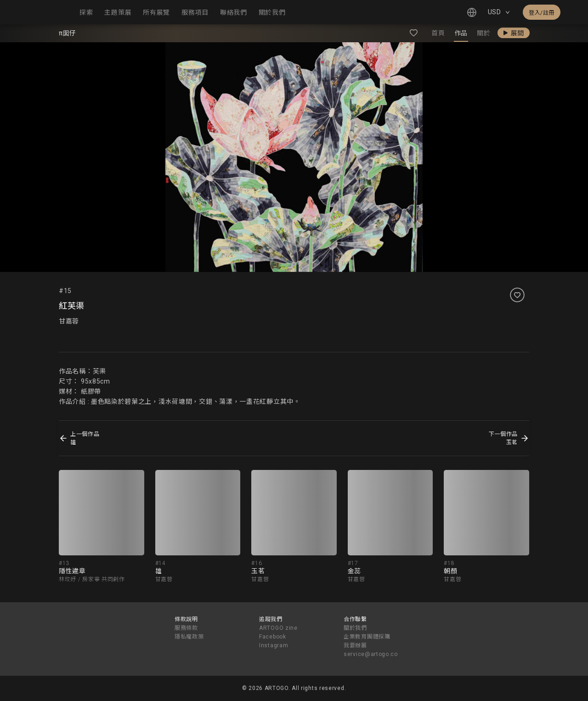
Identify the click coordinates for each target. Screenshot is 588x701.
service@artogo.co (371, 654)
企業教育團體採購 (367, 637)
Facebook (273, 637)
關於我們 (355, 628)
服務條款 (186, 628)
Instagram (274, 645)
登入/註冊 (542, 13)
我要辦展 (355, 645)
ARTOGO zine (278, 628)
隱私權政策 (189, 637)
